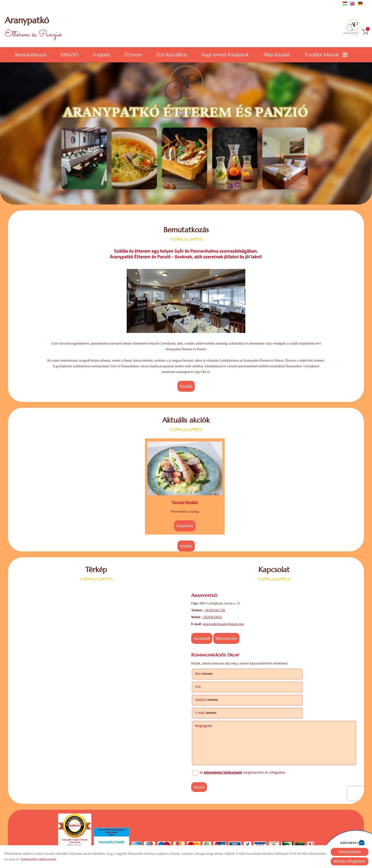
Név (206, 669)
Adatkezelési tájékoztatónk (38, 859)
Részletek (185, 523)
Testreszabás (350, 852)
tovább (186, 387)
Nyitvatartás (228, 635)
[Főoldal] (351, 28)
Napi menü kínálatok (225, 54)
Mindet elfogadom (350, 861)
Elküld (201, 756)
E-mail (290, 682)
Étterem (133, 54)
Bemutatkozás (31, 54)
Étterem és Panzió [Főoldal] (35, 28)
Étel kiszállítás (172, 54)
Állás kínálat (277, 54)
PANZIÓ (70, 54)
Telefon (208, 682)
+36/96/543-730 (216, 607)
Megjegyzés (206, 695)
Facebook (204, 635)
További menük (326, 54)
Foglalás (102, 54)
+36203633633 (214, 614)
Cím (282, 669)
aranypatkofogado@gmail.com (225, 620)
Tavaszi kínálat (185, 500)
